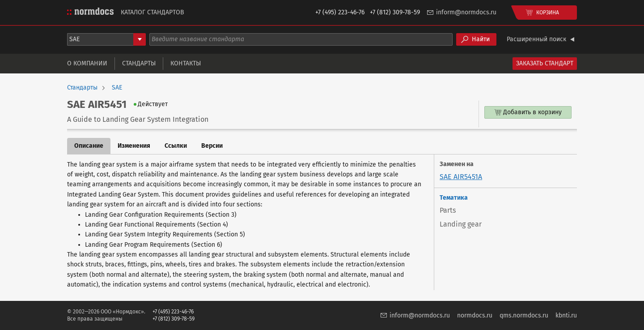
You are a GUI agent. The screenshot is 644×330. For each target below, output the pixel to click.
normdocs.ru (475, 315)
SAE (117, 88)
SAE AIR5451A (461, 177)
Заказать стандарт (545, 63)
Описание (89, 146)
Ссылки (176, 146)
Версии (212, 146)
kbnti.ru (566, 315)
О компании (87, 63)
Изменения (134, 146)
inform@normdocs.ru (466, 12)
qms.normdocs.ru (524, 315)
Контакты (186, 63)
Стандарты (139, 63)
